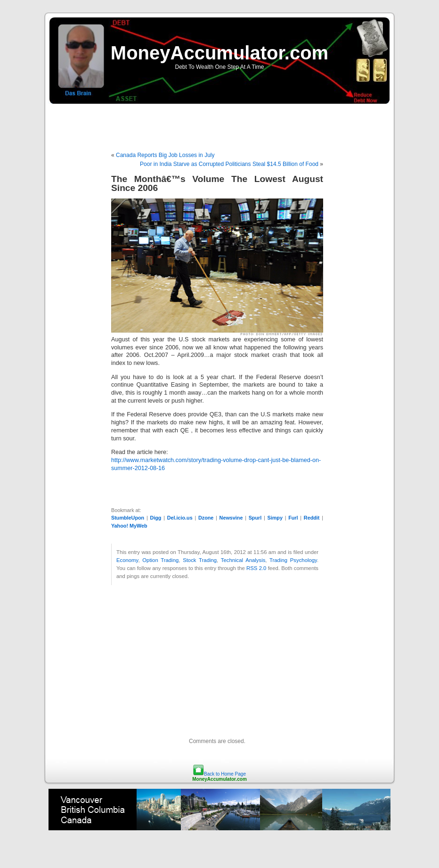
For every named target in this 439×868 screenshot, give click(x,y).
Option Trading (160, 560)
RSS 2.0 (256, 568)
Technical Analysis (243, 560)
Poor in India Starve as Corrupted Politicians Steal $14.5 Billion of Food (229, 164)
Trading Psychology (293, 560)
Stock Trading (200, 560)
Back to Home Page (225, 774)
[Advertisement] (219, 123)
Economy (127, 560)
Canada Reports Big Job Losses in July (165, 155)
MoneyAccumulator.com (219, 53)
